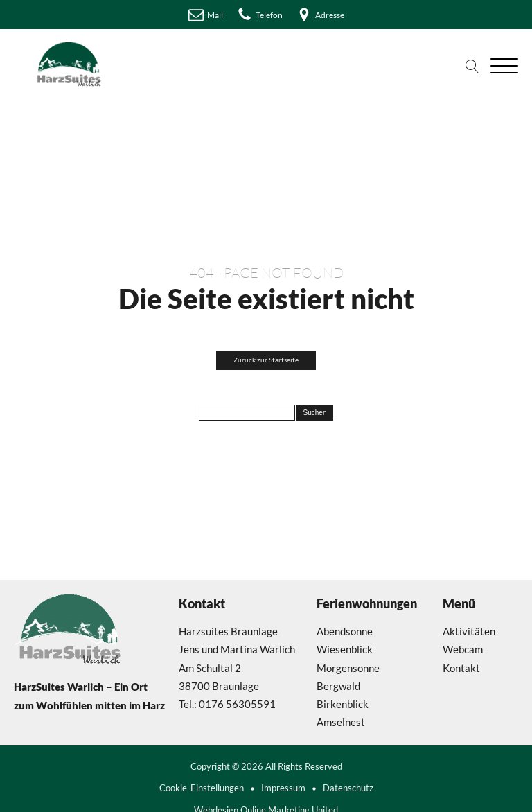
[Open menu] (504, 67)
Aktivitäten (469, 631)
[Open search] (472, 67)
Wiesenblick (345, 649)
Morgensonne (348, 668)
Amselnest (341, 722)
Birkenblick (343, 704)
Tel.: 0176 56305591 (227, 704)
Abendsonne (345, 631)
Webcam (463, 649)
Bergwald (338, 686)
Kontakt (461, 668)
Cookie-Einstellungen (202, 788)
